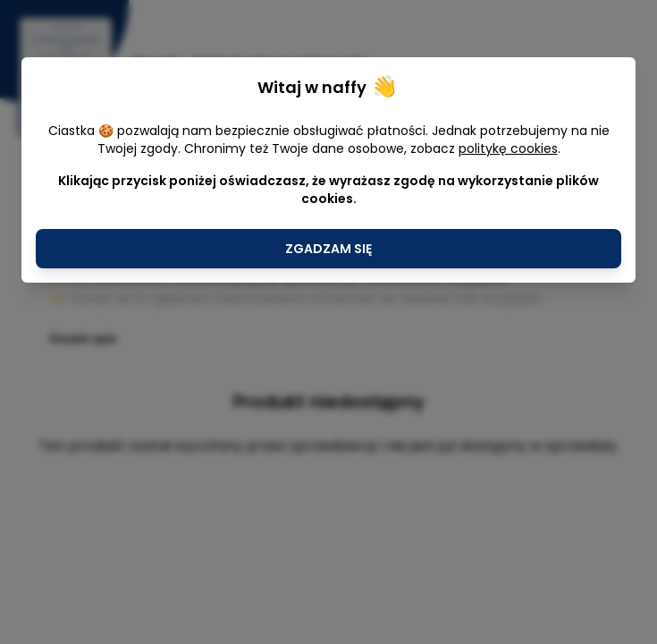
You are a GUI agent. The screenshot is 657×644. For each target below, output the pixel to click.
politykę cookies (508, 148)
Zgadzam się (328, 249)
